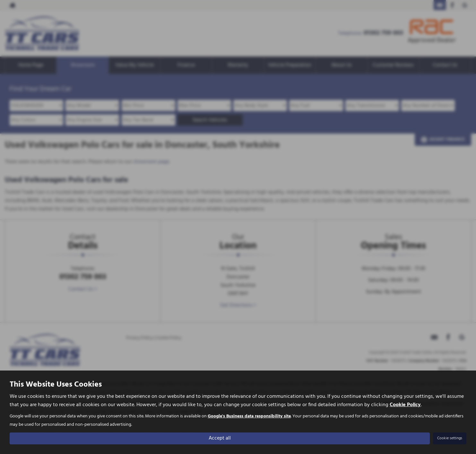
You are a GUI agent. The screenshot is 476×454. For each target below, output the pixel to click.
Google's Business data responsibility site (249, 417)
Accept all (220, 438)
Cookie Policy (405, 405)
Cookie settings (450, 438)
